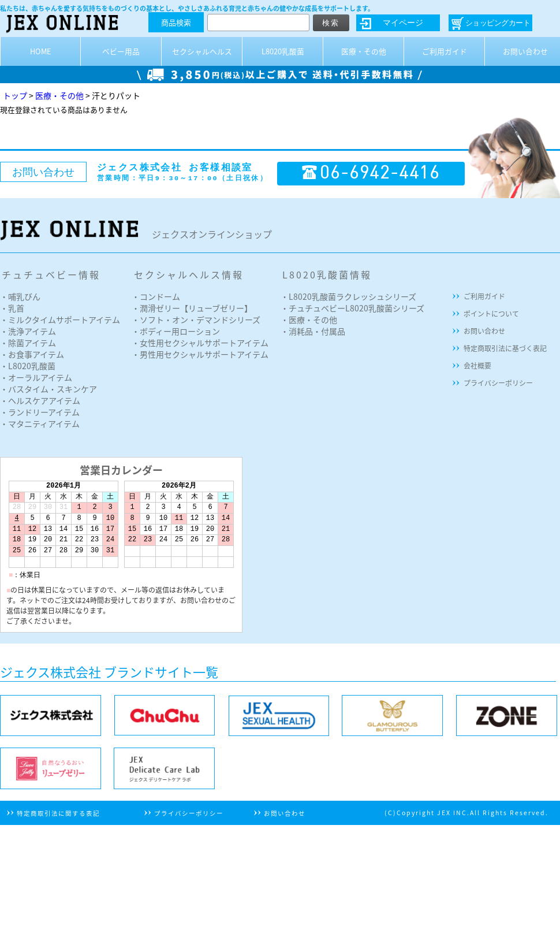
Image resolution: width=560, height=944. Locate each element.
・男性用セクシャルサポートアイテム (200, 354)
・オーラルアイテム (36, 377)
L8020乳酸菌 (283, 51)
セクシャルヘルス (202, 51)
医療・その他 (364, 51)
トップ (15, 95)
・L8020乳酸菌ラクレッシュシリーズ (348, 296)
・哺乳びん (20, 296)
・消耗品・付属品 (313, 331)
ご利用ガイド (445, 51)
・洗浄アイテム (28, 331)
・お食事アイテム (32, 354)
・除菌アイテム (28, 343)
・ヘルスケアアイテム (40, 400)
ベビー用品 (121, 51)
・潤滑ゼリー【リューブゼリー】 (192, 308)
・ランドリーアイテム (40, 412)
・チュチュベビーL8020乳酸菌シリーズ (352, 308)
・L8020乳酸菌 (28, 366)
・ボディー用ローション (176, 331)
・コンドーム (156, 296)
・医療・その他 (309, 319)
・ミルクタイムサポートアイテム (60, 319)
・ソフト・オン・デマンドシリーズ (196, 319)
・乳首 (12, 308)
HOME (41, 51)
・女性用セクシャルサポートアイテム (200, 343)
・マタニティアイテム (40, 423)
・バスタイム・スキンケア (48, 389)
